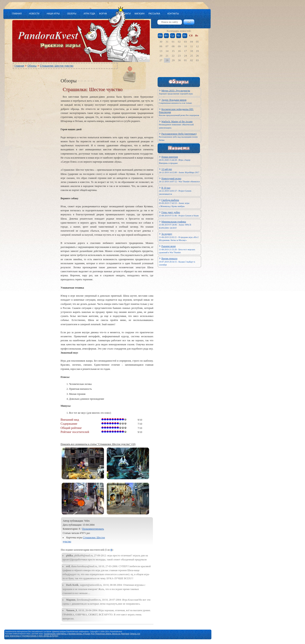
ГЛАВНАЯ (17, 14)
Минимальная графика (174, 222)
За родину (167, 234)
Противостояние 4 (30, 636)
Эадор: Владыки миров (174, 100)
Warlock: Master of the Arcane (177, 122)
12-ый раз (167, 169)
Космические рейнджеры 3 (56, 634)
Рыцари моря (168, 246)
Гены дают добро (171, 212)
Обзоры (32, 66)
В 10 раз (166, 188)
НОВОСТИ (34, 14)
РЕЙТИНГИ (125, 14)
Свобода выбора (170, 200)
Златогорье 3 (15, 636)
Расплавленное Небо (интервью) (179, 134)
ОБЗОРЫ (72, 14)
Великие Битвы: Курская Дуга (81, 634)
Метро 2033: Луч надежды (176, 91)
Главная (19, 66)
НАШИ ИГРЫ (53, 14)
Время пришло (169, 258)
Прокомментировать (93, 529)
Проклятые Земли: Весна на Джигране (112, 634)
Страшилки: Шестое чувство (57, 66)
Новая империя (170, 157)
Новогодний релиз (171, 178)
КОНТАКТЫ (173, 14)
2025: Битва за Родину (48, 636)
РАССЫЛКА (154, 14)
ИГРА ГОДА (89, 14)
